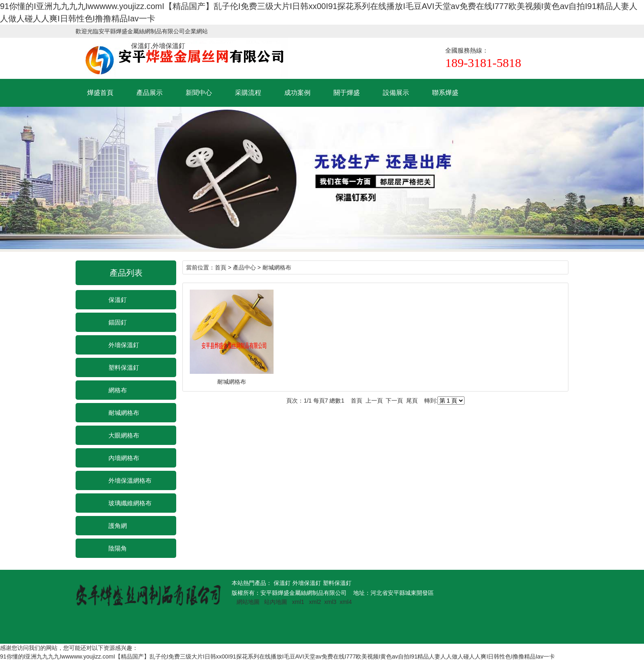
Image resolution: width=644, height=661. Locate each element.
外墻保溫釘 (124, 345)
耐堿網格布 (124, 413)
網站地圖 (248, 602)
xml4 (346, 602)
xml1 (298, 602)
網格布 (118, 390)
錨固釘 (118, 322)
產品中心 (244, 267)
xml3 (331, 602)
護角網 (118, 526)
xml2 (315, 602)
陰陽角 (118, 548)
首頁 (221, 267)
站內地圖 (276, 602)
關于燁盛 (347, 93)
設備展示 (396, 93)
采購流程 (248, 93)
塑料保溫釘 (124, 367)
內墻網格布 (124, 458)
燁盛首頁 (100, 93)
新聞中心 (199, 93)
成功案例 (297, 93)
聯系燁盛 (445, 93)
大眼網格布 (124, 435)
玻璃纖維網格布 (130, 503)
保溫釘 (118, 300)
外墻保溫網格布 (130, 480)
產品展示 (149, 93)
